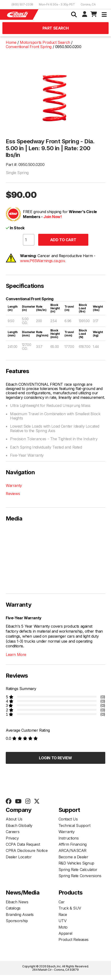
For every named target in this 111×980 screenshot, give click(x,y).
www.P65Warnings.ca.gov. (43, 261)
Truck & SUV (70, 908)
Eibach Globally (19, 825)
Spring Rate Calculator (78, 870)
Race (63, 915)
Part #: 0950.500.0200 (25, 165)
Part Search (56, 28)
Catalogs (13, 908)
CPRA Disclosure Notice (27, 850)
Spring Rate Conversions (80, 876)
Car (62, 902)
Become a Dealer (73, 857)
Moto (63, 927)
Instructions (69, 838)
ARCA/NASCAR (73, 850)
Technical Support (74, 825)
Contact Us (68, 819)
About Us (14, 819)
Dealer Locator (19, 857)
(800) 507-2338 (22, 4)
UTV (63, 921)
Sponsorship (17, 921)
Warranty (14, 485)
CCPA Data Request (23, 844)
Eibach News (17, 902)
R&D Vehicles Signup (76, 863)
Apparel (65, 933)
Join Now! (53, 217)
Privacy (12, 838)
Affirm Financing (73, 844)
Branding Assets (20, 915)
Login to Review (55, 758)
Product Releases (74, 940)
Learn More (16, 655)
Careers (13, 832)
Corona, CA (88, 4)
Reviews (13, 494)
